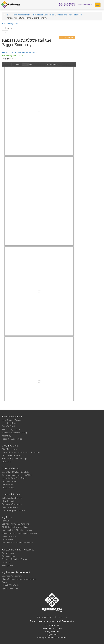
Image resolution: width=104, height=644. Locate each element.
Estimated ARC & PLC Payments (16, 524)
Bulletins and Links (10, 507)
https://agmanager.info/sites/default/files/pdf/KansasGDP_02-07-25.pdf (39, 232)
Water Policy (7, 540)
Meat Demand (8, 501)
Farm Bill (6, 521)
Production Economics (44, 15)
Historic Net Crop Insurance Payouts (18, 543)
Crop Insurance (10, 446)
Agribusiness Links (10, 588)
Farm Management (21, 15)
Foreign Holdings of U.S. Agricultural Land (20, 533)
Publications (7, 485)
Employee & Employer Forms (14, 559)
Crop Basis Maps (9, 481)
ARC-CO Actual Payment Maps (15, 527)
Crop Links (7, 462)
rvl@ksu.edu (52, 635)
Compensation (8, 556)
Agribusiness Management (16, 572)
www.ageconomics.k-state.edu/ (52, 638)
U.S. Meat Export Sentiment (13, 510)
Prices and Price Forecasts (70, 15)
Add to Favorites (67, 38)
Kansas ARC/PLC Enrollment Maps (17, 530)
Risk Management (10, 449)
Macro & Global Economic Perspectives (19, 579)
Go (5, 33)
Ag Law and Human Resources (18, 550)
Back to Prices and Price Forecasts (19, 52)
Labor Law (6, 563)
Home (7, 15)
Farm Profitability (9, 426)
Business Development (12, 576)
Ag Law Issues (8, 553)
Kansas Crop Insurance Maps (15, 459)
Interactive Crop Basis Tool (13, 478)
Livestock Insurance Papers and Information (21, 452)
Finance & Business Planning (14, 433)
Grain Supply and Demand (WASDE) (17, 475)
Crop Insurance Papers (12, 455)
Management (8, 566)
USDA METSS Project (11, 585)
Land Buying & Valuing (11, 420)
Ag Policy (7, 517)
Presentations (8, 488)
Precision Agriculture (11, 429)
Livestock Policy (9, 537)
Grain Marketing (10, 469)
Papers (5, 582)
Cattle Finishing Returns (12, 498)
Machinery (6, 436)
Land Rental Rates (10, 423)
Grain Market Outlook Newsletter (16, 472)
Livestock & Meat (11, 494)
